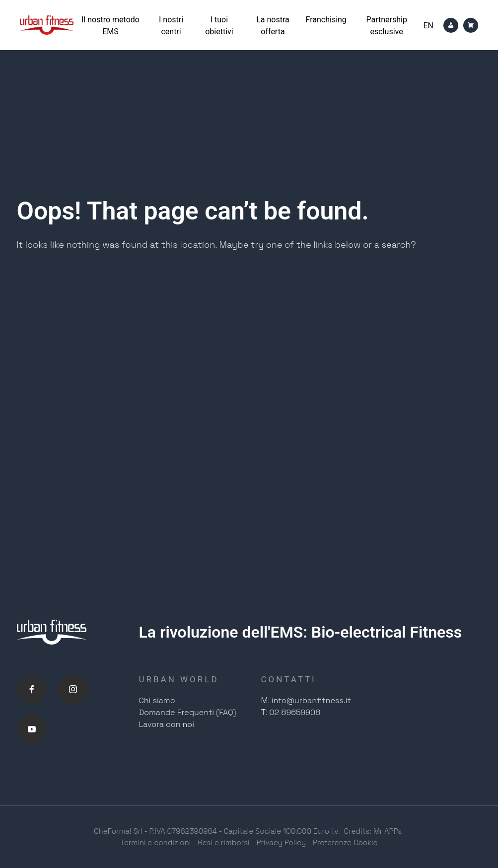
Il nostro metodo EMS (110, 26)
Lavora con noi (167, 724)
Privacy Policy (282, 842)
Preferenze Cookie (345, 842)
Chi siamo (157, 700)
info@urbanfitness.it (311, 700)
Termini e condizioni (155, 842)
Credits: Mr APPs (373, 831)
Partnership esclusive (386, 26)
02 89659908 (295, 712)
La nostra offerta (273, 26)
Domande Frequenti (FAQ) (188, 712)
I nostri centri (171, 26)
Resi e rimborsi (223, 842)
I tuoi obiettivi (219, 26)
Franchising (326, 20)
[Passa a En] (428, 26)
